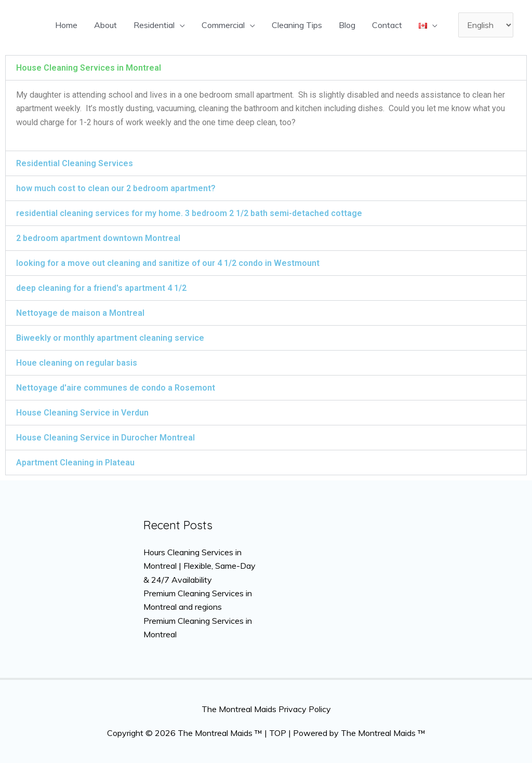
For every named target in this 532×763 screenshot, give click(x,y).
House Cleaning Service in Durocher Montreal (105, 438)
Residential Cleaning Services (75, 163)
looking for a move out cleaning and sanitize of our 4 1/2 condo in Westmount (168, 263)
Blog (347, 25)
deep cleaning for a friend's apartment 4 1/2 (101, 288)
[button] (266, 68)
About (105, 25)
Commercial (223, 25)
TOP (278, 733)
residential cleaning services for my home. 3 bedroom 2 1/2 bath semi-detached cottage (189, 213)
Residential (154, 25)
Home (66, 25)
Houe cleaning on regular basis (77, 363)
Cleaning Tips (297, 25)
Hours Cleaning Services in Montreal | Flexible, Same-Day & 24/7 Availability (199, 566)
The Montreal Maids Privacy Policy (266, 709)
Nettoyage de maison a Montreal (80, 313)
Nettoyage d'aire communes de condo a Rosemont (116, 388)
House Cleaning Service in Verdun (82, 413)
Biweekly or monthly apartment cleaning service (110, 338)
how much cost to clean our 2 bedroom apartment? (116, 188)
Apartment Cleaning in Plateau (75, 463)
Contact (387, 25)
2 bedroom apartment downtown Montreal (98, 238)
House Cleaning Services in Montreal (89, 68)
